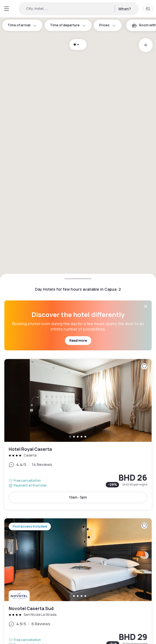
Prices (108, 25)
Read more (78, 340)
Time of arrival (22, 25)
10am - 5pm (78, 497)
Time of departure (68, 25)
